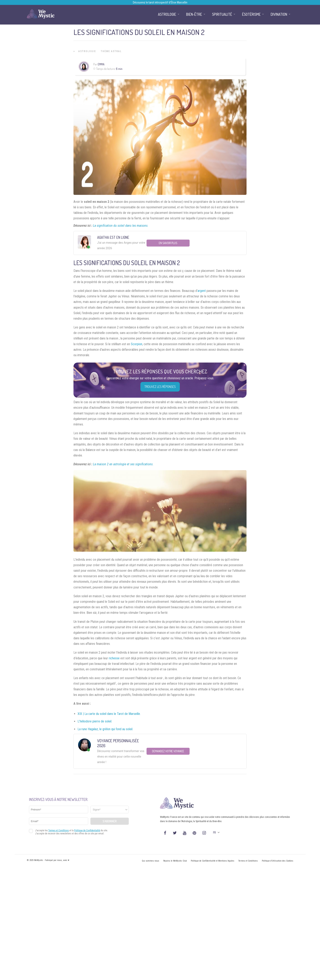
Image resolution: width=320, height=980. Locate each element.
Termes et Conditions (248, 861)
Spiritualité (222, 14)
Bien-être (194, 14)
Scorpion (137, 344)
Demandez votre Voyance (168, 751)
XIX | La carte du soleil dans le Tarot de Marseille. (109, 714)
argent (202, 291)
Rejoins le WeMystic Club (175, 861)
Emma (101, 64)
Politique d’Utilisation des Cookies (278, 861)
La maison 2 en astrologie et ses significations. (123, 464)
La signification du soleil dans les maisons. (121, 226)
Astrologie (87, 51)
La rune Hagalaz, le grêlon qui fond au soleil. (105, 729)
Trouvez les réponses (160, 387)
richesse (114, 658)
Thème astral (111, 51)
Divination (279, 14)
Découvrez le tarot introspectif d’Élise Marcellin (160, 2)
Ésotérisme (251, 14)
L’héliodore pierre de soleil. (95, 721)
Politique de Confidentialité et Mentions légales (213, 861)
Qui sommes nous (151, 861)
